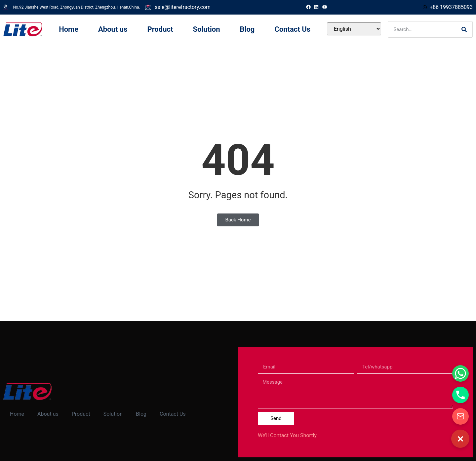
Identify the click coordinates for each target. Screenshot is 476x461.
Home (69, 29)
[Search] (464, 29)
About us (113, 29)
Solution (206, 29)
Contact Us (292, 29)
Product (160, 29)
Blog (247, 29)
